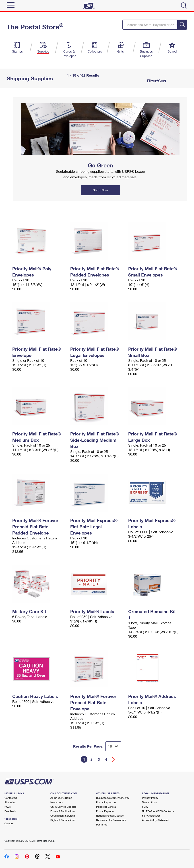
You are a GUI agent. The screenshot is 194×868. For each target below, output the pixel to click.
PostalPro (102, 824)
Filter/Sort (156, 81)
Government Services (63, 816)
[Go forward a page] (113, 759)
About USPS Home (61, 798)
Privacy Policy (150, 798)
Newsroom (57, 802)
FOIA (145, 807)
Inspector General (106, 807)
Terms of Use (150, 802)
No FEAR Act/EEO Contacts (158, 811)
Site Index (10, 802)
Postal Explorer (105, 811)
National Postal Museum (110, 816)
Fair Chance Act (151, 816)
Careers (9, 823)
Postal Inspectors (106, 802)
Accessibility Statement (156, 820)
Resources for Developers (111, 820)
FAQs (8, 807)
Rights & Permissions (63, 820)
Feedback (10, 811)
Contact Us (11, 798)
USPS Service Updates (63, 807)
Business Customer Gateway (113, 798)
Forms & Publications (63, 811)
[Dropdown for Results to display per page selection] (113, 746)
